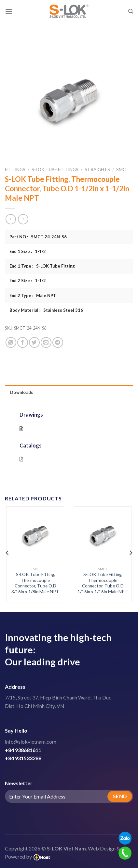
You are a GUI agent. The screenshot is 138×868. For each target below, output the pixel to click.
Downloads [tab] (21, 392)
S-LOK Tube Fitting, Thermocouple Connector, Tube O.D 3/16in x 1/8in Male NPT (35, 583)
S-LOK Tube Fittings (55, 170)
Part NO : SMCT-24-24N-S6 (38, 237)
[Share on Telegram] (58, 342)
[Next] (131, 553)
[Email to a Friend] (46, 342)
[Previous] (7, 553)
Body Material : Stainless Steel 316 (46, 310)
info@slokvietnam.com (31, 742)
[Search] (131, 11)
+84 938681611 (23, 750)
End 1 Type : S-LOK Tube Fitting (42, 266)
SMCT (123, 170)
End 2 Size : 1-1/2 (28, 281)
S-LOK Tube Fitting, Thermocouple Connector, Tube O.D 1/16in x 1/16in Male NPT (103, 583)
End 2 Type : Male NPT (33, 296)
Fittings (15, 170)
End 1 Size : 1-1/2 (28, 251)
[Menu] (9, 11)
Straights (97, 170)
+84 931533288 (23, 758)
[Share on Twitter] (34, 342)
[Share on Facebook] (23, 342)
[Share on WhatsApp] (11, 342)
